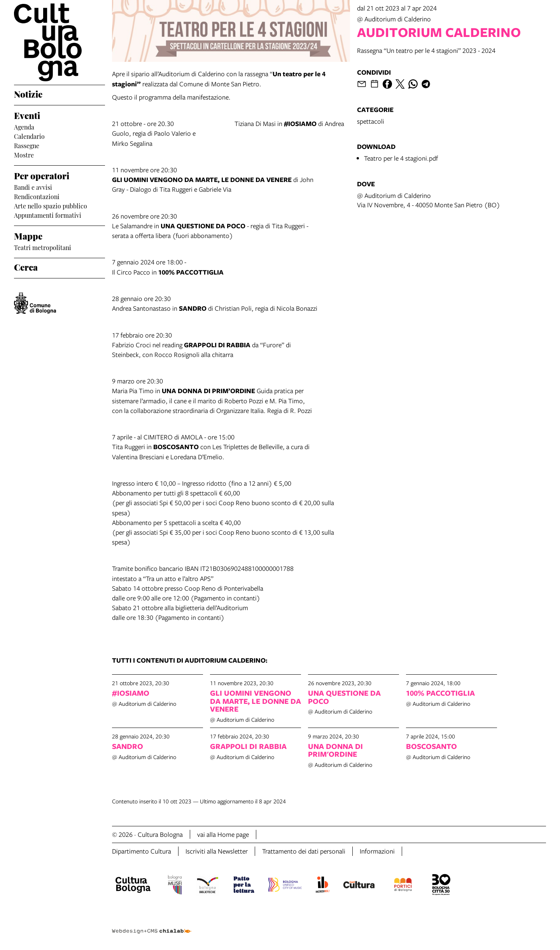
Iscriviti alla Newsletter (217, 851)
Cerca (26, 266)
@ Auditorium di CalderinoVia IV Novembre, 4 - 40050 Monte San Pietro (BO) (429, 200)
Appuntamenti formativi (48, 215)
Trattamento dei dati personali (304, 851)
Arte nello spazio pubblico (51, 205)
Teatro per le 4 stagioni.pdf (401, 158)
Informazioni (377, 851)
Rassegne (27, 145)
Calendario (29, 136)
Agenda (24, 126)
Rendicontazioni (37, 196)
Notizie (28, 93)
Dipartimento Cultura (142, 851)
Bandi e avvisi (33, 187)
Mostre (24, 154)
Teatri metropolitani (43, 247)
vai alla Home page (223, 834)
